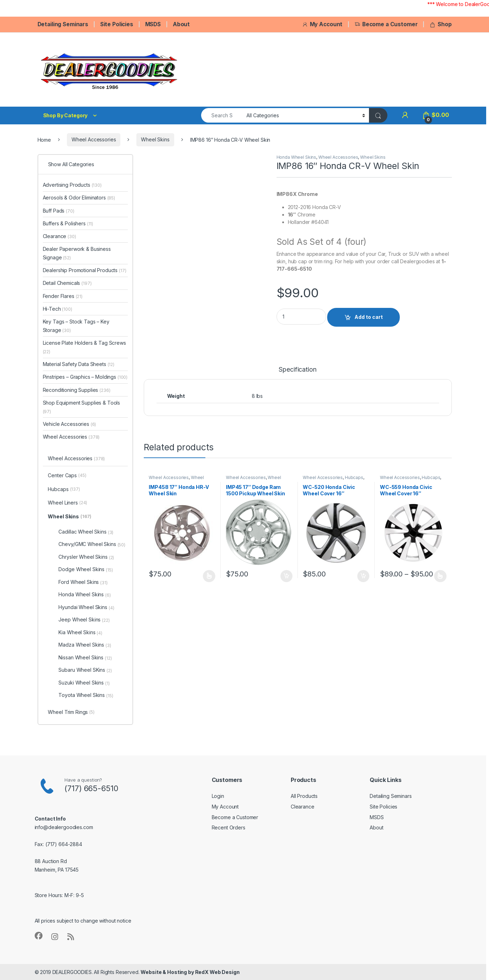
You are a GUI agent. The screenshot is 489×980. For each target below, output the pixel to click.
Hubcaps (354, 477)
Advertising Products (72, 185)
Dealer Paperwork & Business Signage (77, 253)
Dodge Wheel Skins (86, 569)
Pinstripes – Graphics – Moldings (85, 377)
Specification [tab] (297, 370)
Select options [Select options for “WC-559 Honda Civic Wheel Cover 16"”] (440, 576)
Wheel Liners (67, 503)
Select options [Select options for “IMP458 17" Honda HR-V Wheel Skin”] (209, 576)
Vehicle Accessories (70, 424)
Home (44, 139)
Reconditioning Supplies (77, 390)
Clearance (59, 236)
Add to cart (369, 317)
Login (218, 796)
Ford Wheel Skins (83, 582)
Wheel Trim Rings (71, 713)
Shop (440, 24)
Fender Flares (63, 296)
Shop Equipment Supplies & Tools (82, 407)
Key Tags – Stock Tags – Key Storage (76, 326)
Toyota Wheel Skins (86, 695)
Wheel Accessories (94, 139)
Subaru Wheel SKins (85, 670)
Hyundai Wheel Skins (86, 607)
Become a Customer (386, 24)
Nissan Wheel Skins (85, 658)
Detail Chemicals (67, 283)
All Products (304, 796)
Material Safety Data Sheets (79, 364)
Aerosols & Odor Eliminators (79, 198)
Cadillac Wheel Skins (86, 532)
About (181, 24)
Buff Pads (59, 211)
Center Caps (67, 476)
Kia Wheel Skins (80, 632)
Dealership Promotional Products (85, 270)
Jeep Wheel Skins (84, 620)
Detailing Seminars (63, 24)
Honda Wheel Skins (297, 157)
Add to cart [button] (286, 576)
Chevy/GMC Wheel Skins (92, 544)
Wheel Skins (155, 139)
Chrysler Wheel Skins (86, 557)
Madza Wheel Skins (85, 645)
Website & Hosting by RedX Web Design (190, 972)
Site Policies (117, 24)
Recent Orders (229, 827)
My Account (322, 24)
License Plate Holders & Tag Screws (84, 347)
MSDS (153, 24)
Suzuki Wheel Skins (84, 683)
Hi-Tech (58, 309)
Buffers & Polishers (68, 223)
